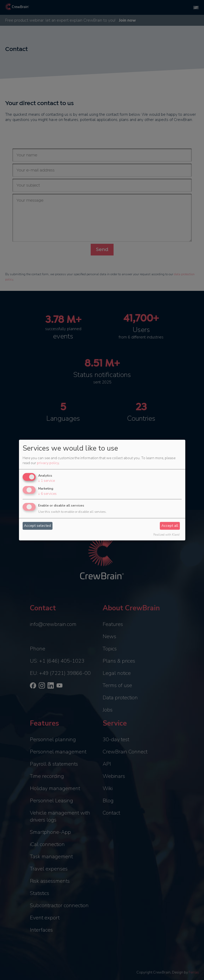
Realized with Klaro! (166, 535)
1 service (47, 481)
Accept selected (37, 526)
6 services (47, 494)
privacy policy (48, 463)
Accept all (170, 526)
